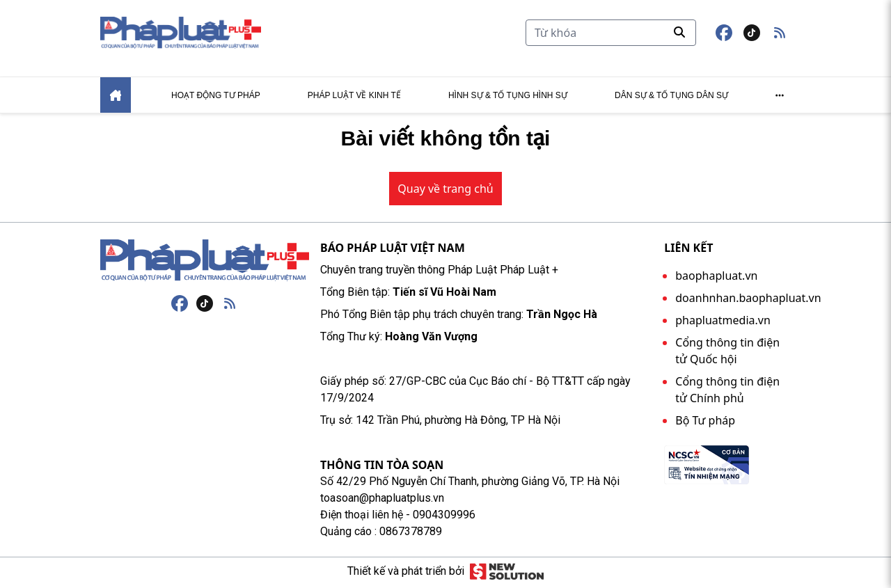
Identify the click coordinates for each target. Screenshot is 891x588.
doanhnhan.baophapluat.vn (748, 301)
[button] (780, 34)
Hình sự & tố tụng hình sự (508, 98)
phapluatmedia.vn (723, 323)
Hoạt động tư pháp (216, 98)
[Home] (116, 98)
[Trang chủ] (205, 263)
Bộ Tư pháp (705, 423)
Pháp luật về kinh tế (354, 98)
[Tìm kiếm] (611, 34)
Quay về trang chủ (445, 191)
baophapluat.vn (716, 278)
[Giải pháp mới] (506, 574)
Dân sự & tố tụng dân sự (671, 98)
